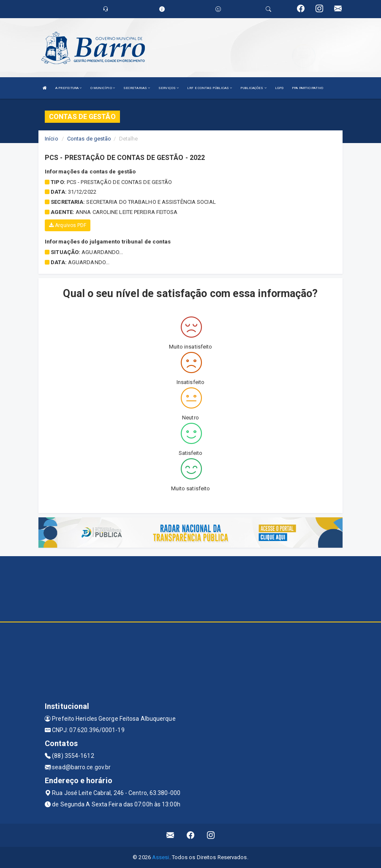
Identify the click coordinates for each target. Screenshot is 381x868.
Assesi (161, 857)
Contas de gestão (89, 139)
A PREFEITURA (68, 88)
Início (52, 139)
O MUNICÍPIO (103, 88)
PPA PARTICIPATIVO (308, 88)
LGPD (279, 88)
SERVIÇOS (169, 88)
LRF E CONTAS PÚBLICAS (210, 88)
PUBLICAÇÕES (253, 88)
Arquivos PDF (68, 225)
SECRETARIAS (137, 88)
